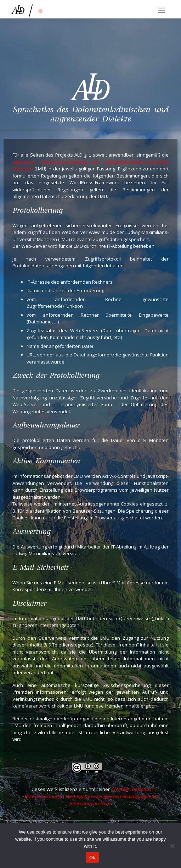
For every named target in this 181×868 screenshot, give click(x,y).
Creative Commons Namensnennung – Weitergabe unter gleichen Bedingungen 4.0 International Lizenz (90, 796)
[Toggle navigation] (162, 10)
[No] (172, 846)
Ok (92, 858)
